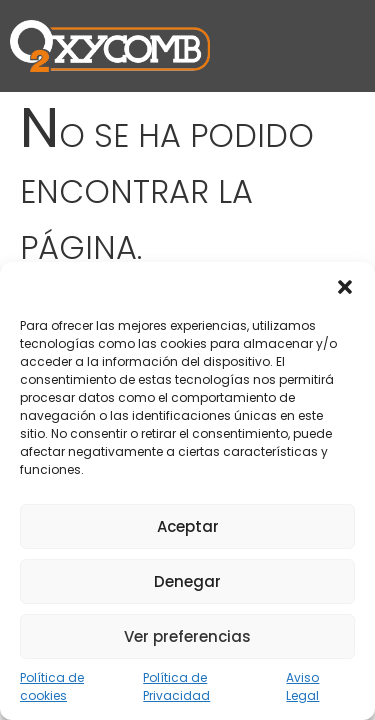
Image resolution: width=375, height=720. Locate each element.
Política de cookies (52, 686)
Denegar (187, 581)
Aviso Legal (302, 686)
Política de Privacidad (176, 686)
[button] (345, 287)
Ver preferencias (187, 636)
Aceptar (188, 526)
